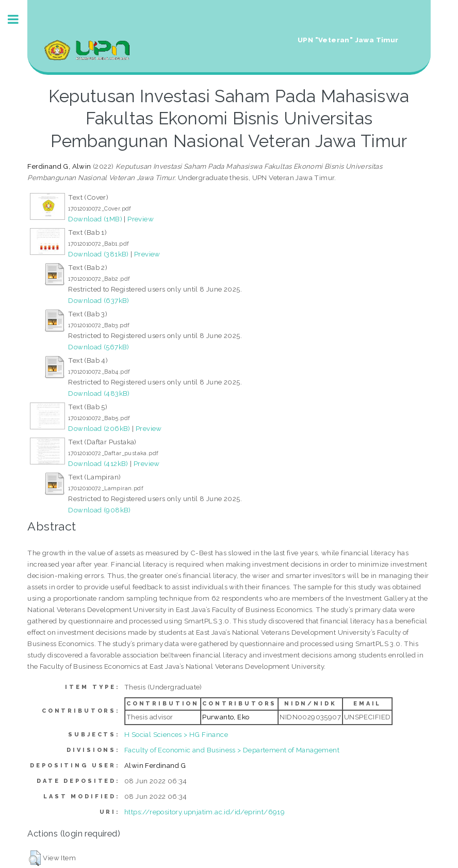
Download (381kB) (98, 254)
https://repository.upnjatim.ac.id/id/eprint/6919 (205, 812)
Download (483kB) (99, 393)
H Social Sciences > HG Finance (176, 734)
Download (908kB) (99, 510)
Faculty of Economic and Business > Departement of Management (232, 750)
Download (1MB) (95, 219)
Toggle (19, 19)
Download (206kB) (99, 428)
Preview (141, 219)
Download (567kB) (99, 347)
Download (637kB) (99, 300)
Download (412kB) (98, 463)
